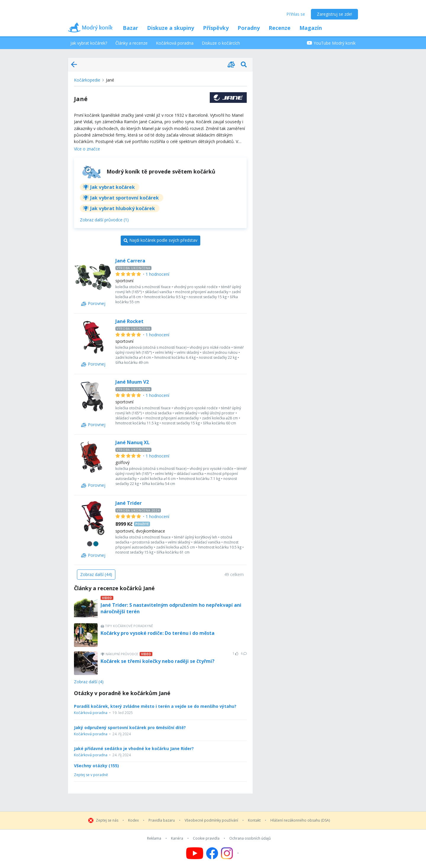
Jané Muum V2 (132, 382)
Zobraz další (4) (89, 682)
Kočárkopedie (87, 80)
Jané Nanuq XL (133, 442)
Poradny (249, 28)
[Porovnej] (93, 304)
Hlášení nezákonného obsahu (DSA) (300, 820)
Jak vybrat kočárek (113, 187)
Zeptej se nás (107, 820)
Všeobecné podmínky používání (211, 820)
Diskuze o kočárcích (221, 43)
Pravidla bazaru (162, 820)
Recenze (280, 28)
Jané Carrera (130, 261)
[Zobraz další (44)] (96, 575)
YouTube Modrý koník (331, 43)
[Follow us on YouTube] (195, 853)
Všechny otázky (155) (96, 766)
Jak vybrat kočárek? (89, 43)
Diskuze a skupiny (171, 28)
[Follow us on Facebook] (212, 853)
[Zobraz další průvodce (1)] (104, 220)
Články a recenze (131, 43)
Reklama (154, 838)
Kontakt (254, 820)
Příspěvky (216, 28)
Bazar (130, 28)
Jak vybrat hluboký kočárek (123, 208)
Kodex (133, 820)
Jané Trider (129, 503)
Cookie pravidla (206, 838)
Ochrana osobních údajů (250, 838)
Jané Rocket (129, 321)
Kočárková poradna (175, 43)
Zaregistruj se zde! (334, 14)
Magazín (311, 28)
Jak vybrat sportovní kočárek (125, 198)
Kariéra (177, 838)
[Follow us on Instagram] (231, 853)
